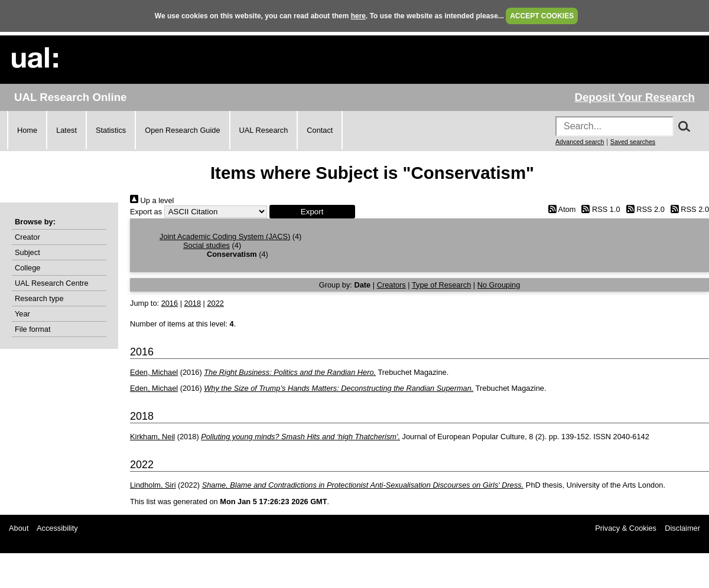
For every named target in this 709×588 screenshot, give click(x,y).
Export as (146, 212)
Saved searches (633, 142)
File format (32, 329)
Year (22, 314)
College (27, 268)
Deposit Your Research (635, 97)
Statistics (111, 130)
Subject (27, 252)
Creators (391, 285)
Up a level (152, 200)
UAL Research (264, 130)
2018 (193, 303)
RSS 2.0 (643, 209)
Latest (66, 130)
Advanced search (580, 142)
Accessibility (57, 528)
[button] (312, 212)
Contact (320, 130)
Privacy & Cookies (626, 528)
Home (27, 130)
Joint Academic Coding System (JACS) (225, 236)
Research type (39, 298)
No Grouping (499, 285)
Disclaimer (682, 528)
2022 (215, 303)
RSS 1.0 (599, 209)
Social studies (206, 245)
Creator (27, 237)
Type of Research (441, 285)
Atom (560, 209)
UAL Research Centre (52, 283)
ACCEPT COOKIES (542, 16)
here (358, 16)
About (19, 528)
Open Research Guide (182, 130)
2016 (170, 303)
